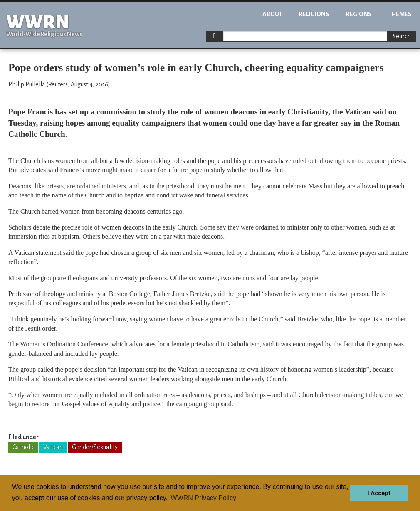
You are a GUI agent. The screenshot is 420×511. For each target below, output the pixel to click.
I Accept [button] (379, 493)
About (272, 14)
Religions (314, 14)
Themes (400, 14)
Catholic (23, 447)
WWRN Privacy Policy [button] (204, 498)
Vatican (53, 447)
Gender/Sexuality (95, 447)
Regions (359, 14)
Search (402, 36)
